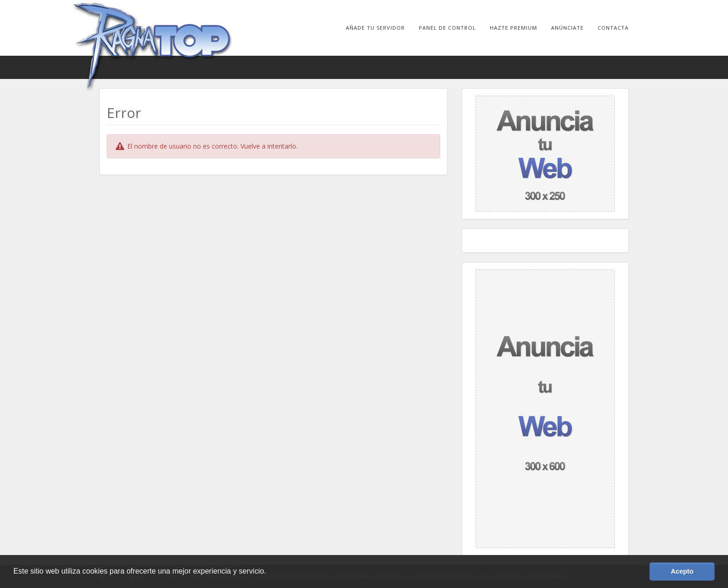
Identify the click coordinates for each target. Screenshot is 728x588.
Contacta (613, 28)
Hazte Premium (513, 28)
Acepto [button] (682, 571)
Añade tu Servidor (375, 28)
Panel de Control (447, 28)
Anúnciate (567, 28)
